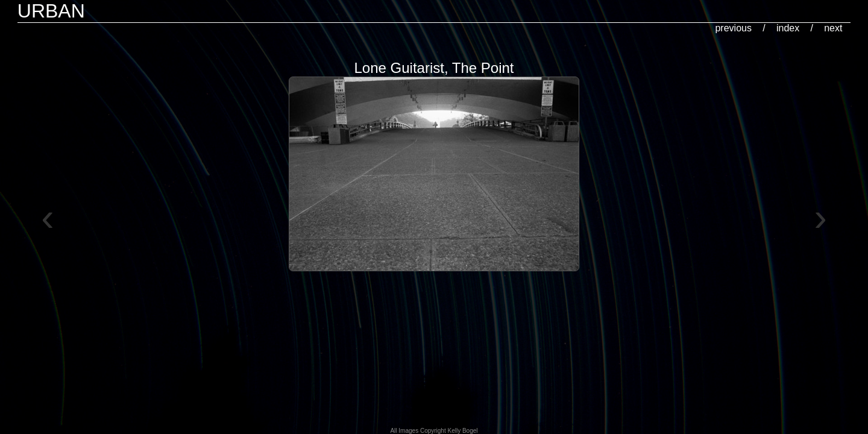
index (788, 28)
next (833, 28)
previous (733, 28)
